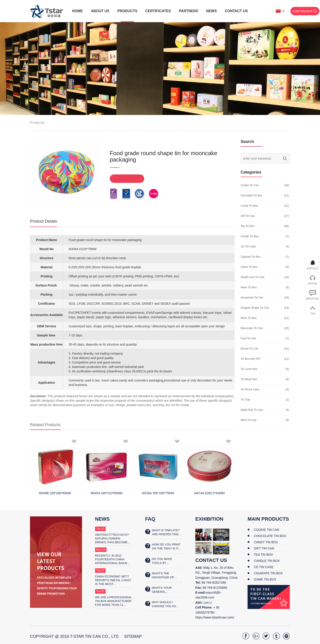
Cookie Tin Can (250, 185)
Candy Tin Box (249, 206)
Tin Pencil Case (250, 389)
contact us (211, 560)
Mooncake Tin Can (252, 328)
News (102, 519)
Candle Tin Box (250, 236)
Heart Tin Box (249, 287)
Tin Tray (245, 400)
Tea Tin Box (248, 226)
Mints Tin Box (249, 318)
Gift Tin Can (248, 216)
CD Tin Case (248, 247)
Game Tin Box (249, 267)
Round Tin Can (250, 349)
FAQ (150, 519)
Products (37, 122)
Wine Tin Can (249, 420)
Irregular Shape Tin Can (255, 308)
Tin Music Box (249, 379)
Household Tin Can (252, 298)
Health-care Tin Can (253, 277)
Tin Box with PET (251, 359)
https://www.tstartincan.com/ (215, 617)
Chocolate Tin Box (251, 196)
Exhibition (209, 519)
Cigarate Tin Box (251, 257)
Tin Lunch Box (249, 369)
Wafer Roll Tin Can (252, 410)
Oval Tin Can (248, 338)
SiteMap (133, 636)
